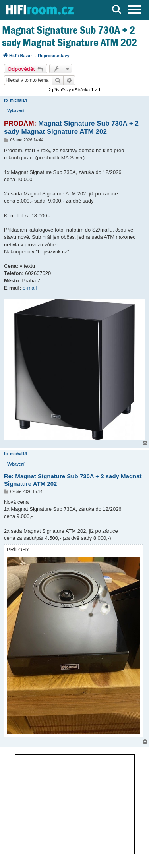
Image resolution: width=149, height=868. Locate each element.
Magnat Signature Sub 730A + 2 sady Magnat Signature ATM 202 (70, 36)
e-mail (30, 288)
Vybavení (16, 111)
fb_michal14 (15, 100)
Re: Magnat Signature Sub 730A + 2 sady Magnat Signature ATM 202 (73, 480)
